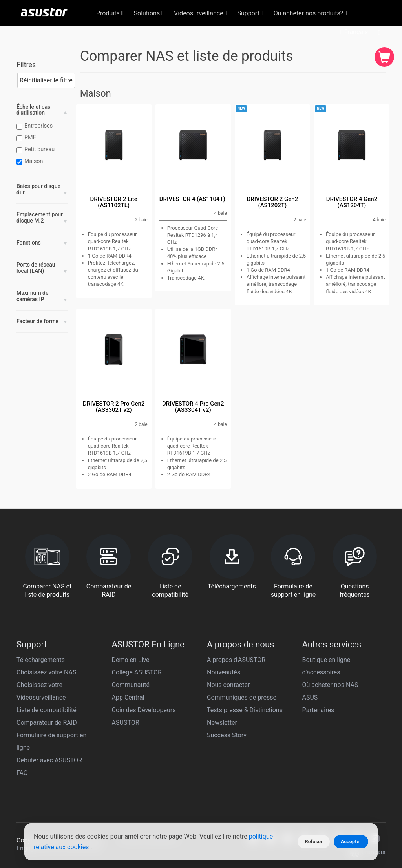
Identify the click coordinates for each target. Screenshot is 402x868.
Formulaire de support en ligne (51, 741)
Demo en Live (131, 660)
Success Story (227, 735)
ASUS (310, 697)
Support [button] (250, 13)
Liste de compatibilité (47, 710)
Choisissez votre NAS (47, 672)
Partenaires (318, 710)
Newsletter (222, 723)
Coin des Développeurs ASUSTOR (144, 716)
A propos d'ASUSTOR (236, 660)
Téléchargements (41, 660)
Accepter (351, 842)
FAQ (22, 773)
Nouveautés (224, 672)
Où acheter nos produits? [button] (310, 13)
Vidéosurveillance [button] (200, 13)
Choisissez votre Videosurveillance (41, 691)
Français (354, 32)
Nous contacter (228, 685)
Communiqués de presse (242, 697)
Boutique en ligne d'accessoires (326, 666)
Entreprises (36, 126)
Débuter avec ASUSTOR (49, 760)
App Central (128, 697)
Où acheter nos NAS (330, 685)
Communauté (131, 685)
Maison (31, 161)
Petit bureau (37, 150)
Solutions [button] (149, 13)
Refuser (313, 842)
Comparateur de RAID (47, 723)
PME (27, 138)
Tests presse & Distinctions (245, 710)
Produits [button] (110, 13)
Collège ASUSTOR (137, 672)
